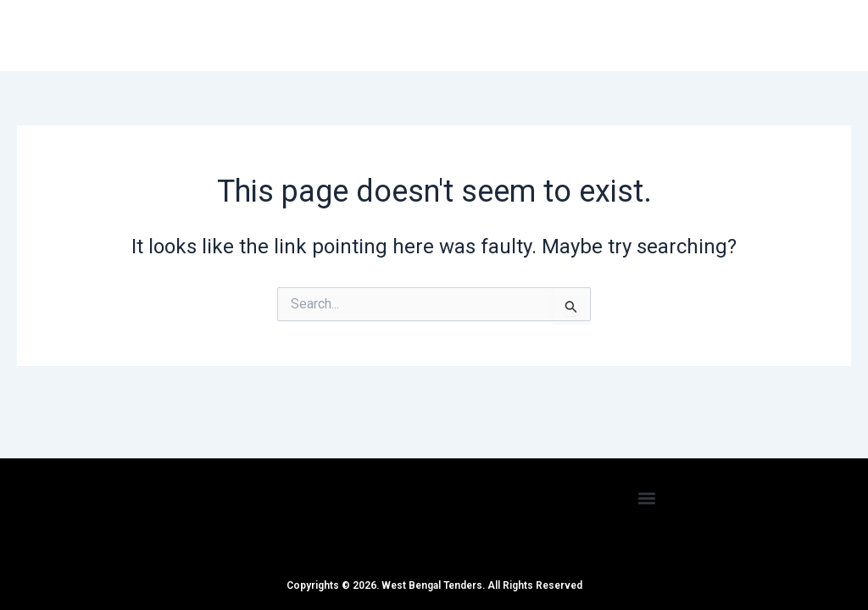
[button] (647, 498)
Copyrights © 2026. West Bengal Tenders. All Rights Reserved (434, 585)
